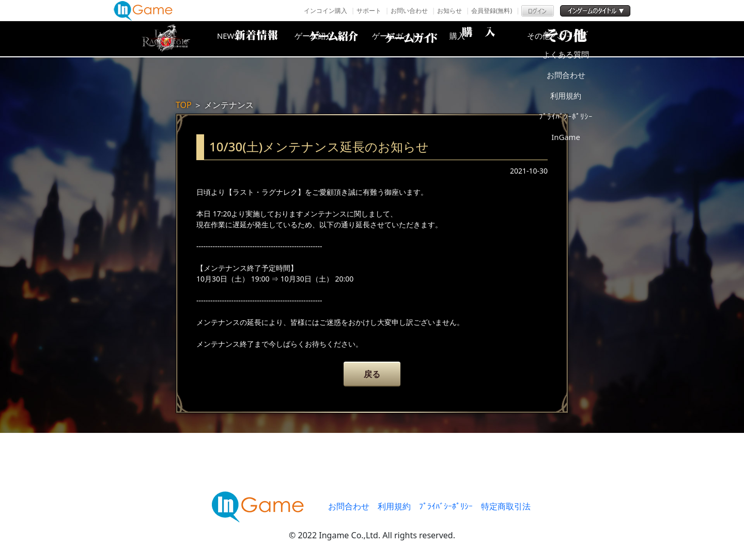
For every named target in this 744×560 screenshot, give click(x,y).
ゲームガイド (411, 39)
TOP (184, 105)
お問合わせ (349, 506)
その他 (576, 39)
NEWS (245, 39)
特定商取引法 (506, 506)
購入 (493, 39)
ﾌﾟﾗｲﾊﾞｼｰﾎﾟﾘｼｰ (446, 506)
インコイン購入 (326, 11)
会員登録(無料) (492, 11)
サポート (369, 11)
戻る (372, 374)
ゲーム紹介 (328, 39)
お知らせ (450, 11)
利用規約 (394, 506)
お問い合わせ (409, 11)
